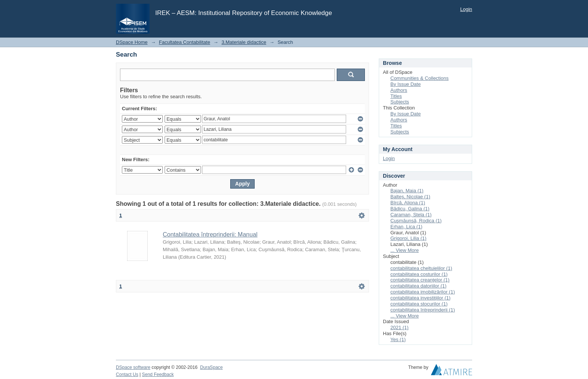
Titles (396, 96)
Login (466, 9)
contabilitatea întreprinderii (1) (423, 310)
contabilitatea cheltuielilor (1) (421, 268)
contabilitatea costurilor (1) (419, 274)
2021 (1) (399, 327)
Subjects (400, 102)
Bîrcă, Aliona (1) (408, 203)
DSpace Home (132, 42)
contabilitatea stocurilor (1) (419, 304)
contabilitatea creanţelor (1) (420, 280)
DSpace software (133, 367)
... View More (405, 250)
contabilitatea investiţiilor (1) (420, 298)
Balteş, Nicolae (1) (410, 197)
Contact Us (127, 375)
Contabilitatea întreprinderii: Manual (210, 234)
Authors (399, 90)
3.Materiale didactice (244, 42)
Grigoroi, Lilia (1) (408, 238)
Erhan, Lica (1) (406, 227)
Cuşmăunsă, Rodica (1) (416, 221)
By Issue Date (406, 84)
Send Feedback (158, 375)
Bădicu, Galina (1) (410, 209)
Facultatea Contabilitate (185, 42)
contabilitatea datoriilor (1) (418, 286)
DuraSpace (211, 367)
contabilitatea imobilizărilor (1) (423, 292)
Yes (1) (398, 339)
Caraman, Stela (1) (411, 215)
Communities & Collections (419, 78)
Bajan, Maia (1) (407, 191)
